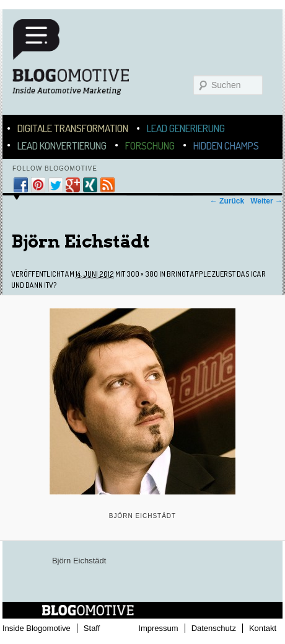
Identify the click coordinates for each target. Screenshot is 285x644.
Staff (92, 628)
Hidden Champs (226, 145)
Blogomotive (79, 63)
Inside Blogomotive (37, 628)
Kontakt (263, 628)
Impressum (158, 628)
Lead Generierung (186, 128)
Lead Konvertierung (62, 145)
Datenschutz (214, 628)
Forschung (150, 145)
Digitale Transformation (73, 128)
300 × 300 (142, 274)
